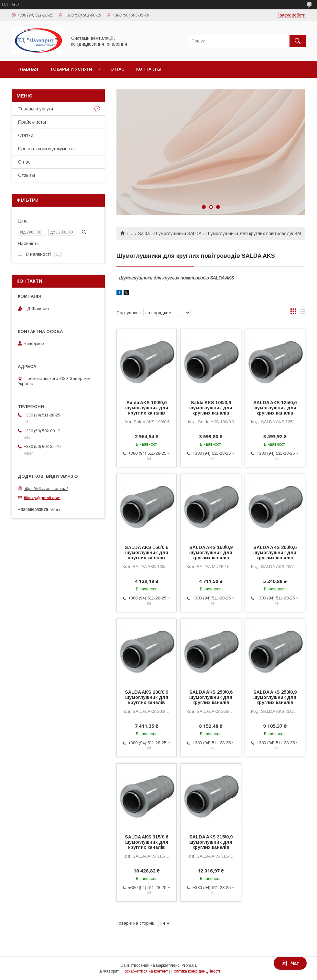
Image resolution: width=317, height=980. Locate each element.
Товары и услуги (71, 69)
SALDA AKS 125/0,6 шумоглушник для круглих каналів (275, 408)
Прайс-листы (32, 122)
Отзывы (27, 175)
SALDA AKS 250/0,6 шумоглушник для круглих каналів (211, 697)
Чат (290, 963)
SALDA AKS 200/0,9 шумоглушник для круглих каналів (147, 697)
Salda (144, 234)
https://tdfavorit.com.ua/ (46, 489)
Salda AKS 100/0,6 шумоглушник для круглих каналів (147, 408)
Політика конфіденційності (195, 971)
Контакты (149, 69)
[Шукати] (298, 41)
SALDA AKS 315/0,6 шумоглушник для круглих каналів (147, 842)
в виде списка (302, 313)
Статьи (26, 135)
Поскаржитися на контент (145, 971)
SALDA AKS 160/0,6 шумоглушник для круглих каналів (147, 553)
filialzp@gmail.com (42, 498)
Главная (28, 69)
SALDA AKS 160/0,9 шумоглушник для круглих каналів (211, 553)
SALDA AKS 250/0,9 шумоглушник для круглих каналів (275, 697)
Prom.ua (189, 965)
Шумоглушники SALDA (178, 234)
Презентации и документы (47, 149)
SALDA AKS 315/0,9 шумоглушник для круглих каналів (211, 842)
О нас (117, 69)
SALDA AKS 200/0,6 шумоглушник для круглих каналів (275, 553)
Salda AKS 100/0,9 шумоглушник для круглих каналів (211, 408)
